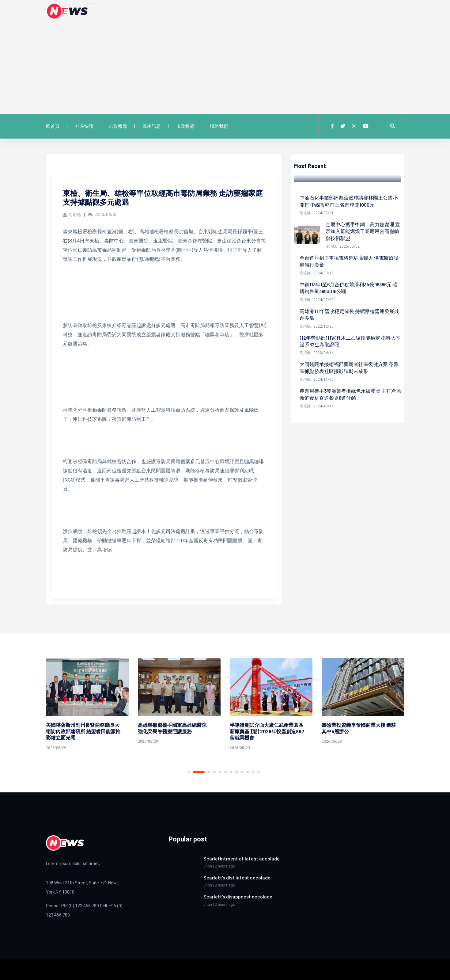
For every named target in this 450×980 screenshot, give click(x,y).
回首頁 (53, 126)
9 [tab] (242, 772)
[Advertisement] (225, 66)
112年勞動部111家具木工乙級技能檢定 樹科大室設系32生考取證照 (350, 341)
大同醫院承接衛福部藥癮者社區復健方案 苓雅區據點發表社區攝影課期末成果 (349, 367)
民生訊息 (152, 126)
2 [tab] (199, 772)
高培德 (72, 215)
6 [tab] (225, 772)
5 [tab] (220, 772)
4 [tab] (214, 772)
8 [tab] (236, 772)
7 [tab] (231, 772)
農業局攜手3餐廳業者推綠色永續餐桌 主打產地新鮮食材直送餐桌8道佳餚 (350, 394)
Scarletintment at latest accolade (242, 858)
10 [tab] (248, 772)
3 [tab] (209, 772)
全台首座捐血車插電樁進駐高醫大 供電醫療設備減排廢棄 (349, 261)
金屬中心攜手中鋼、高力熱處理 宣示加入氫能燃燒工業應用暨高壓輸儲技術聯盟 (363, 231)
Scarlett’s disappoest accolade (238, 896)
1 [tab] (189, 772)
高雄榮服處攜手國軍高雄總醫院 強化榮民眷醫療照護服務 (175, 728)
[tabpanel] (87, 705)
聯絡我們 (219, 126)
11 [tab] (253, 772)
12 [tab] (259, 772)
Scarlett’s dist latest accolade (237, 877)
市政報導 (118, 126)
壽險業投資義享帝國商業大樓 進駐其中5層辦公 (359, 728)
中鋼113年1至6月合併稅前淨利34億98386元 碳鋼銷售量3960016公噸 (348, 288)
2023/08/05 (103, 215)
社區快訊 (84, 126)
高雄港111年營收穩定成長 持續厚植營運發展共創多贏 (349, 314)
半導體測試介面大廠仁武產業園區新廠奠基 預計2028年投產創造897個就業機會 (267, 731)
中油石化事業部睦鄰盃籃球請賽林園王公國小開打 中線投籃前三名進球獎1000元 (349, 201)
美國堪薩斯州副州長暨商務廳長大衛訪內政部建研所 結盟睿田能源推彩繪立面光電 (83, 731)
